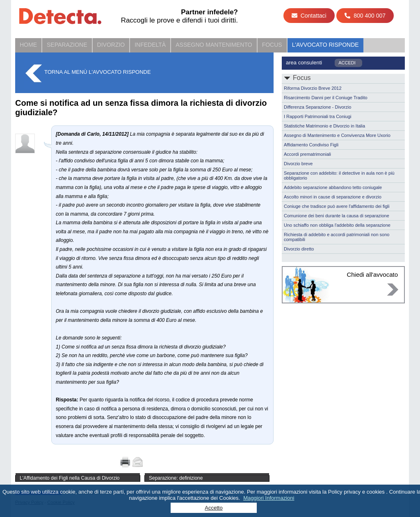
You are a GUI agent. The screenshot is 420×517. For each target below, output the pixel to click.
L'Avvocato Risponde (325, 45)
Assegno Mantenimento (214, 45)
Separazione (67, 45)
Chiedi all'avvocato (372, 274)
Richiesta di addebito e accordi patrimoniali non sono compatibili (337, 237)
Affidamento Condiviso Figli (311, 145)
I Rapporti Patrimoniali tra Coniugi (317, 116)
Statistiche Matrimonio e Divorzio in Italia (324, 126)
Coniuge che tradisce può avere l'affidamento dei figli (337, 206)
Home (28, 45)
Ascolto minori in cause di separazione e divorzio (333, 197)
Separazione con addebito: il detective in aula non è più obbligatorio (339, 175)
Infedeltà (150, 45)
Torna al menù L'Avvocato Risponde (98, 72)
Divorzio (111, 45)
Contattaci (309, 16)
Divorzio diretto (299, 249)
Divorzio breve (298, 164)
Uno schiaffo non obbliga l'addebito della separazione (337, 225)
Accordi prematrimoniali (307, 154)
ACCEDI (347, 63)
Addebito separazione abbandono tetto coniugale (333, 187)
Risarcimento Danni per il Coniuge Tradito (326, 98)
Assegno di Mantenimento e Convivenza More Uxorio (337, 135)
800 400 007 (365, 16)
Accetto (213, 508)
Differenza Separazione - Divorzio (317, 107)
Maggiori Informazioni (269, 498)
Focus (272, 45)
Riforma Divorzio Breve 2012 (313, 88)
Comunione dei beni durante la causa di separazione (337, 216)
